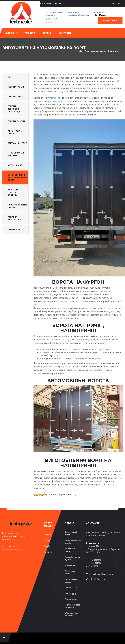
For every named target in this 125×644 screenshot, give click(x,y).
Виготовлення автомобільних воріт (103, 51)
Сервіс (47, 33)
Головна (12, 33)
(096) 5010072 (52, 16)
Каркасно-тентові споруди (14, 192)
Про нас (58, 4)
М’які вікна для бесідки (16, 154)
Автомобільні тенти (16, 132)
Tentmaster (50, 98)
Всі (9, 77)
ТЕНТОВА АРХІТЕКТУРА (15, 218)
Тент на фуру (15, 97)
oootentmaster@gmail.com (78, 15)
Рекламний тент (17, 143)
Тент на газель (16, 87)
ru (113, 4)
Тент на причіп (16, 121)
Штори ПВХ (14, 229)
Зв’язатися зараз (43, 4)
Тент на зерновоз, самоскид (14, 109)
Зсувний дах (15, 165)
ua (120, 4)
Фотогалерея (110, 21)
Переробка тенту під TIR (18, 206)
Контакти (65, 33)
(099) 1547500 (52, 19)
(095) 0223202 (52, 22)
